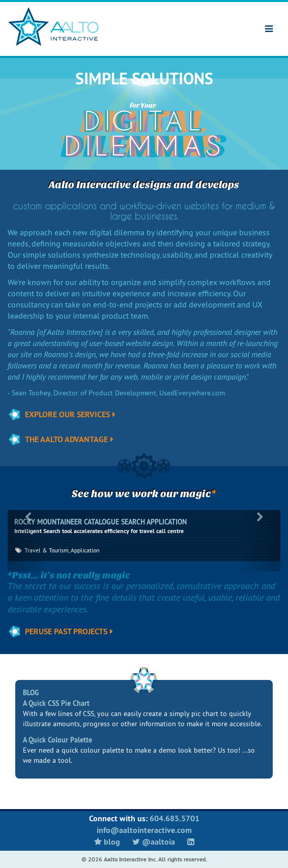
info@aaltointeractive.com (144, 830)
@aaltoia (154, 842)
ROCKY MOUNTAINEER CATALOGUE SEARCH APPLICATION (100, 522)
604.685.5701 (175, 818)
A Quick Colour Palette (57, 740)
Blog (107, 842)
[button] (28, 541)
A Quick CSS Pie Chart (56, 703)
